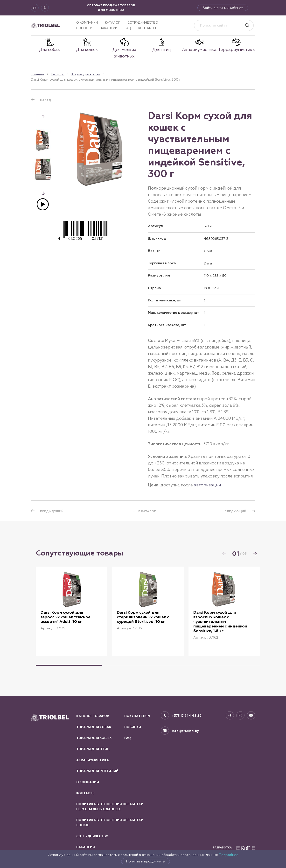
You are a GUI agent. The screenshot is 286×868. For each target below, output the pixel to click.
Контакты (147, 28)
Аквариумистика (93, 760)
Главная (37, 74)
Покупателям (137, 716)
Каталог (113, 23)
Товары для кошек (94, 738)
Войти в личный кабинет (223, 8)
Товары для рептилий (97, 771)
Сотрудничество (143, 23)
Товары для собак (94, 727)
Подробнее (229, 855)
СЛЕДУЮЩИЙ (235, 511)
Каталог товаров (93, 716)
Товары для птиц (93, 749)
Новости (84, 28)
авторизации (207, 485)
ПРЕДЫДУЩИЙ (52, 511)
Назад (46, 100)
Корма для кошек (86, 74)
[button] (43, 193)
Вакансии (108, 28)
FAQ (128, 28)
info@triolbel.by (185, 731)
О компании (87, 23)
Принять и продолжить (146, 861)
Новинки (133, 727)
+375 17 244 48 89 (187, 716)
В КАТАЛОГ (147, 511)
